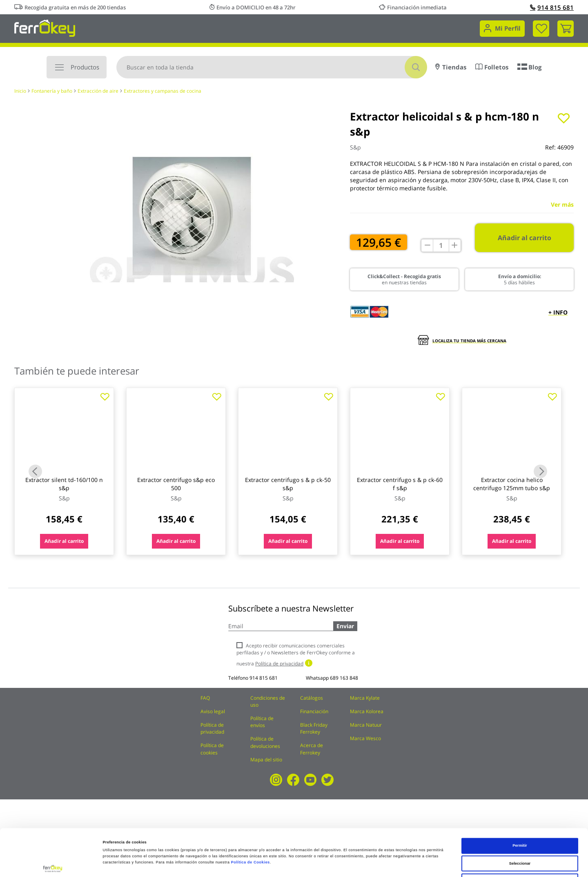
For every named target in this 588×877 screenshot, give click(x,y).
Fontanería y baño (52, 91)
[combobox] (272, 67)
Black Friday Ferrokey (314, 728)
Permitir (520, 799)
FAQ (205, 698)
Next (540, 471)
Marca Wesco (365, 738)
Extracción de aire (98, 91)
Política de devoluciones (265, 742)
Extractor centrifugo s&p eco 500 (176, 484)
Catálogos (312, 698)
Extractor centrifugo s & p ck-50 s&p (288, 484)
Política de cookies (212, 749)
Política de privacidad (212, 728)
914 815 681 (552, 7)
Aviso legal (213, 711)
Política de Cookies (250, 815)
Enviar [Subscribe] (345, 626)
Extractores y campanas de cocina (163, 91)
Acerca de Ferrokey (312, 749)
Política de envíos (262, 722)
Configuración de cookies (353, 864)
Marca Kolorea (367, 711)
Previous (35, 471)
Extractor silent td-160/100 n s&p (64, 484)
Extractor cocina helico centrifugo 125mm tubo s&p (512, 484)
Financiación (314, 711)
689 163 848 (344, 678)
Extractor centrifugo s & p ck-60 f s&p (400, 484)
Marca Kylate (365, 698)
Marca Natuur (366, 725)
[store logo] (45, 28)
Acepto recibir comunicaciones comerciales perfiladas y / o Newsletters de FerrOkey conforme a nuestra (296, 655)
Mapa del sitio (266, 760)
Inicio (20, 91)
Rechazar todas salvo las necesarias (520, 834)
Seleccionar (520, 817)
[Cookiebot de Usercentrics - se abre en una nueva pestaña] (53, 863)
